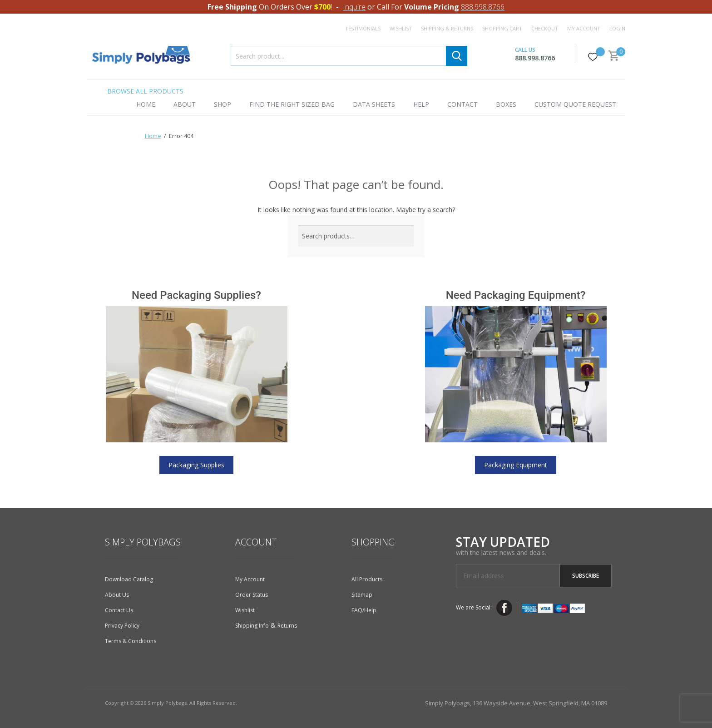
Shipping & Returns (447, 28)
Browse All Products (145, 91)
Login (617, 28)
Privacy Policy (122, 626)
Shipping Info (252, 626)
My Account (584, 28)
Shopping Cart (502, 28)
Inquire (354, 7)
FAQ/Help (364, 610)
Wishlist (401, 28)
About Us (117, 595)
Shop (222, 104)
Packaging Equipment (516, 465)
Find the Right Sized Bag (292, 104)
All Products (367, 579)
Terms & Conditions (131, 641)
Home (146, 104)
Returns (287, 626)
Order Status (252, 595)
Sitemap (362, 595)
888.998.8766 (483, 7)
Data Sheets (374, 104)
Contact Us (119, 610)
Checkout (545, 28)
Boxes (506, 104)
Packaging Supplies (196, 465)
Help (421, 104)
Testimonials (363, 28)
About (185, 104)
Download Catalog (129, 579)
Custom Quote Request (575, 104)
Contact (462, 104)
